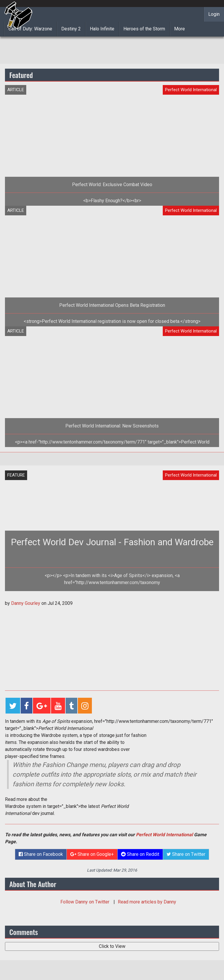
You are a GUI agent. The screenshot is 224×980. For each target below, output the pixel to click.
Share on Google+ (92, 854)
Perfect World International (164, 835)
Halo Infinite (102, 29)
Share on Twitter (186, 854)
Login (214, 14)
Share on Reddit (140, 854)
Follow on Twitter (85, 902)
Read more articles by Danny (147, 902)
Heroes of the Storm (144, 29)
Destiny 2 (71, 29)
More (180, 29)
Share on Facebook (41, 854)
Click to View (112, 946)
